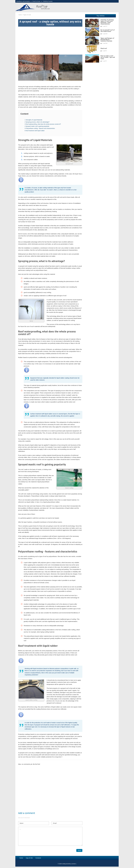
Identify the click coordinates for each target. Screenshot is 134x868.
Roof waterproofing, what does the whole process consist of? (43, 124)
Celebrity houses (48, 1)
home (21, 858)
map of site (29, 858)
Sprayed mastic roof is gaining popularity (37, 126)
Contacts (38, 858)
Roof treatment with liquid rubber (35, 131)
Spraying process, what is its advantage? (37, 122)
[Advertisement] (50, 40)
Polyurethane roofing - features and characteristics (40, 128)
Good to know (36, 1)
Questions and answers (23, 1)
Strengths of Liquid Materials (33, 120)
